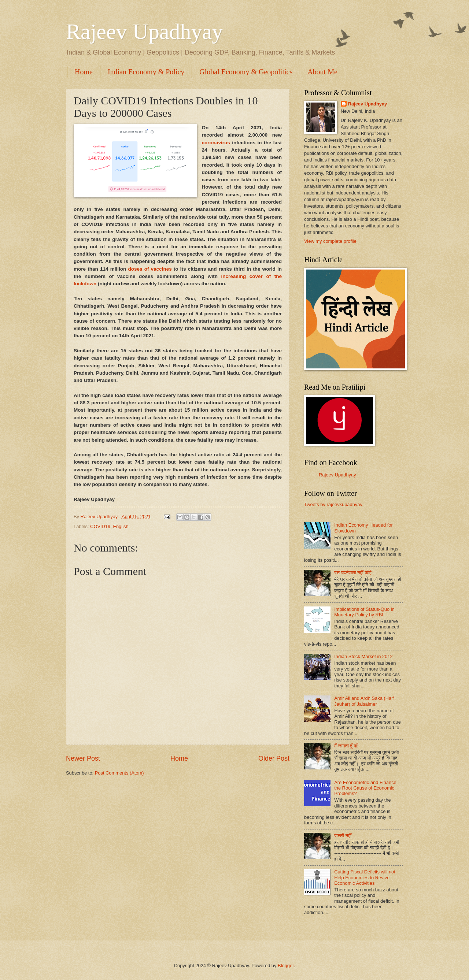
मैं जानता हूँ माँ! (346, 746)
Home (84, 72)
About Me (322, 72)
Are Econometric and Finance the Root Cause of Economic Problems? (365, 788)
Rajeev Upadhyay (144, 31)
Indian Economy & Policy (146, 72)
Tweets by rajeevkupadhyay (333, 504)
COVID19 (100, 526)
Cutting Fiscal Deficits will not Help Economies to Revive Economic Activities (365, 877)
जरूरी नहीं (343, 836)
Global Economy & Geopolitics (246, 72)
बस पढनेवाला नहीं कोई (353, 573)
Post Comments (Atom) (119, 773)
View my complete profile (330, 241)
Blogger (286, 966)
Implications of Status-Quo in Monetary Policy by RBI (364, 612)
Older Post (274, 758)
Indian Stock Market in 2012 (363, 656)
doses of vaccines (150, 269)
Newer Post (83, 758)
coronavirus (216, 143)
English (121, 526)
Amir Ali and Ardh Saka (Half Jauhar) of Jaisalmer (364, 701)
